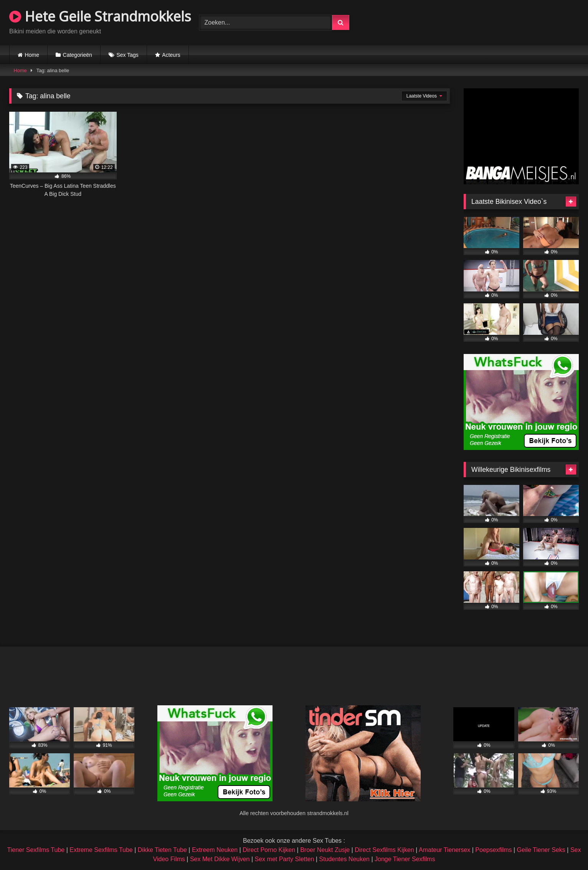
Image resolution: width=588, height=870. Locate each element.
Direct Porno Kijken (269, 850)
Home (32, 55)
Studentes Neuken (344, 859)
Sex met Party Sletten (285, 859)
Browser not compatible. (489, 22)
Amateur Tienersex (444, 850)
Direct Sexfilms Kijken (384, 850)
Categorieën (78, 55)
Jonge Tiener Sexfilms (405, 859)
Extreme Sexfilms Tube (101, 850)
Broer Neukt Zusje (325, 850)
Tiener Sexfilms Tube (36, 850)
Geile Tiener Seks (541, 850)
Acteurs (171, 55)
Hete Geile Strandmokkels (100, 16)
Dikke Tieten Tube (162, 850)
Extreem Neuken (215, 850)
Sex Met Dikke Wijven (220, 859)
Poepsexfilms (493, 850)
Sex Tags (127, 55)
